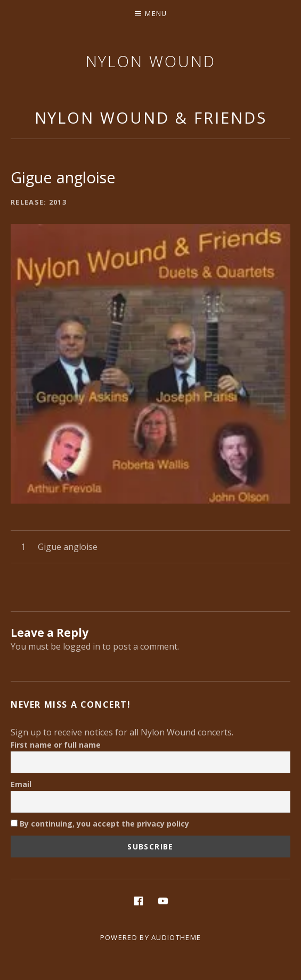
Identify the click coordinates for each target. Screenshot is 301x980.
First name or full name (56, 745)
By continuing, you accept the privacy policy (100, 824)
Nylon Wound (151, 61)
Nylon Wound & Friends (151, 118)
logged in (82, 646)
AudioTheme (176, 937)
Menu (156, 13)
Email (21, 784)
